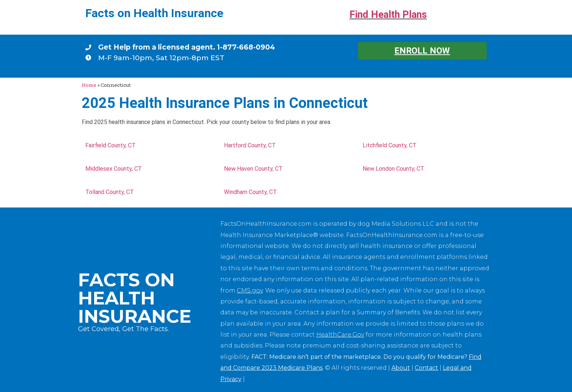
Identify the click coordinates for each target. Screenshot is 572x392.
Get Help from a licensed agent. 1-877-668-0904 (187, 47)
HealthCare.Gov (340, 335)
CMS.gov (250, 290)
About (401, 368)
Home (89, 85)
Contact (426, 368)
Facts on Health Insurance (154, 13)
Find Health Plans (388, 15)
